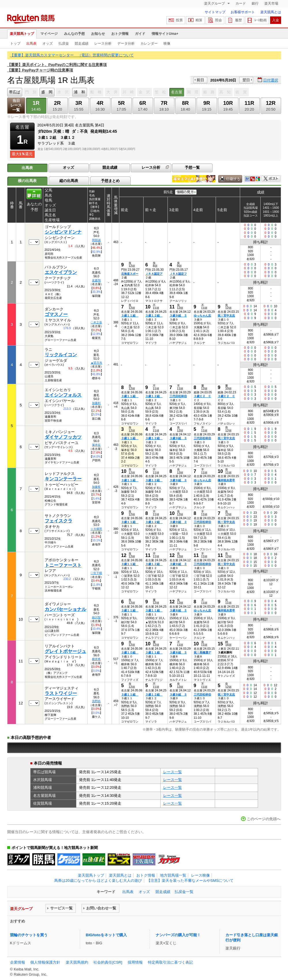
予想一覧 (192, 167)
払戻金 (64, 43)
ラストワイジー (61, 693)
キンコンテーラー (63, 479)
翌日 (246, 80)
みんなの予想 (74, 34)
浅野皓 (96, 701)
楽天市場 (271, 3)
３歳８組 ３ (178, 610)
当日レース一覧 (16, 105)
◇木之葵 (96, 322)
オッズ (48, 43)
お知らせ (98, 34)
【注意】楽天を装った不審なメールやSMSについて (190, 881)
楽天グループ (215, 3)
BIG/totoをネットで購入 (106, 935)
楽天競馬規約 (77, 962)
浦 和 (79, 92)
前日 (200, 80)
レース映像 (201, 875)
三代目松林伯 (178, 396)
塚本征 (96, 445)
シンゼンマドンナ (63, 232)
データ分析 (126, 43)
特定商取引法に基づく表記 (170, 962)
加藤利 (96, 403)
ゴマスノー (56, 314)
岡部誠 (96, 240)
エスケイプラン (61, 272)
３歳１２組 (154, 315)
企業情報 (18, 962)
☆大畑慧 (96, 529)
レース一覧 (173, 772)
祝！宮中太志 (226, 315)
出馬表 (31, 43)
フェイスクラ (59, 521)
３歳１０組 (130, 652)
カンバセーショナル (65, 609)
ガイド (140, 34)
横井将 (96, 659)
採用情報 (135, 962)
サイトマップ (215, 12)
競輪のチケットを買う (29, 935)
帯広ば (15, 92)
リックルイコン (61, 355)
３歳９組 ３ (178, 315)
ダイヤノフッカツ (63, 437)
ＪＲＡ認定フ (178, 274)
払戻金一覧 (184, 892)
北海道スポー (130, 274)
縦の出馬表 (69, 181)
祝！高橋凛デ (202, 652)
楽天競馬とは (271, 12)
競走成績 (82, 43)
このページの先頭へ (264, 819)
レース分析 (103, 43)
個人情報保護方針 (45, 962)
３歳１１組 (130, 315)
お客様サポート (243, 12)
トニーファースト (63, 565)
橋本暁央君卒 (226, 480)
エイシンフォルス (63, 395)
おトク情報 (120, 34)
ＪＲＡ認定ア (154, 274)
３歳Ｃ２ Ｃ (202, 396)
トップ (15, 43)
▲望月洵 (96, 363)
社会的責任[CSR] (108, 962)
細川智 (96, 617)
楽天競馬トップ (22, 34)
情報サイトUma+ (165, 34)
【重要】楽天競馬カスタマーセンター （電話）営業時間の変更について (72, 55)
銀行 (255, 3)
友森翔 (96, 280)
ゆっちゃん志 (202, 315)
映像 (167, 43)
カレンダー (149, 43)
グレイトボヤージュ (65, 651)
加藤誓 (96, 487)
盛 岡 (47, 92)
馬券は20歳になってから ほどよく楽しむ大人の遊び (98, 881)
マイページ (49, 34)
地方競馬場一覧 (173, 875)
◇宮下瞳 (96, 573)
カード (241, 3)
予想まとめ (110, 181)
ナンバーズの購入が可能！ (178, 935)
